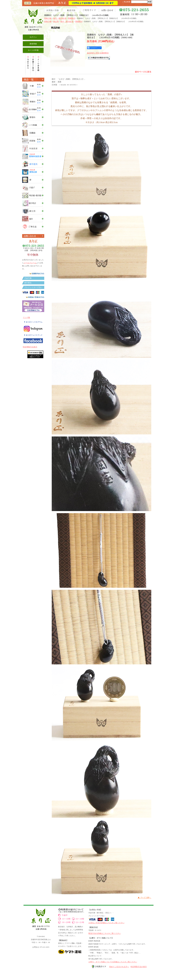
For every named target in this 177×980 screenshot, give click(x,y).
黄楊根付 (72, 18)
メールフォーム (30, 263)
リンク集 (26, 317)
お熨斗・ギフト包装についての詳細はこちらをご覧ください (113, 962)
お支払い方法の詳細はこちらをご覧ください (106, 923)
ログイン (33, 37)
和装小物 (48, 18)
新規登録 (33, 44)
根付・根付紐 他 (60, 18)
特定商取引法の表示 (139, 967)
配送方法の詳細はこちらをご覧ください (105, 933)
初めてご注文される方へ (119, 967)
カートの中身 (33, 50)
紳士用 (56, 21)
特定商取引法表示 (30, 347)
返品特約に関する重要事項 (98, 53)
